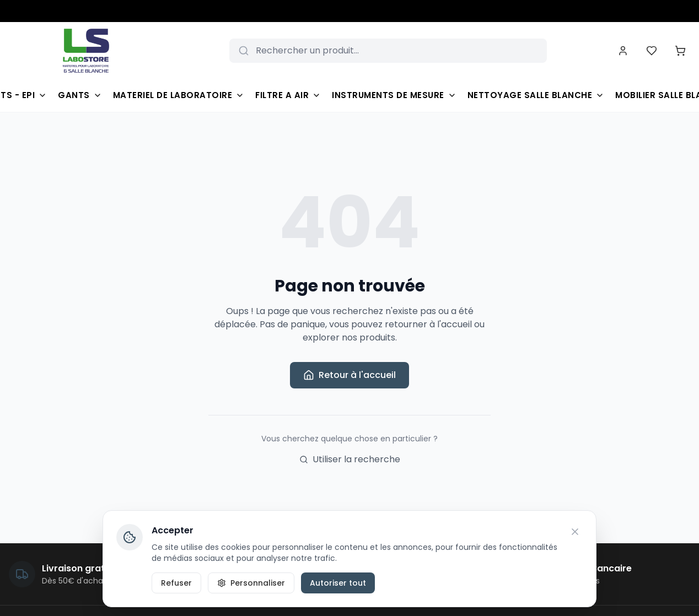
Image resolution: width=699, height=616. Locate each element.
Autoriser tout (338, 583)
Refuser (176, 583)
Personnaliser (251, 583)
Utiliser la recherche (350, 459)
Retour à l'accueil (349, 375)
